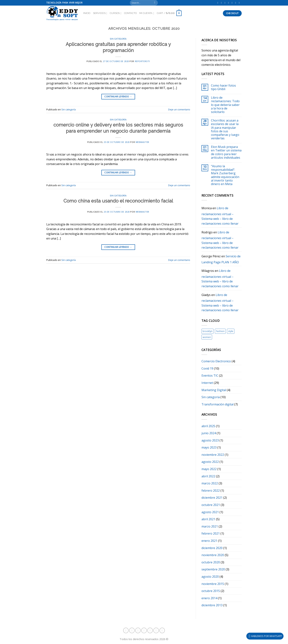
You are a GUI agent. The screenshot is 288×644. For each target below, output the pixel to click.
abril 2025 (208, 426)
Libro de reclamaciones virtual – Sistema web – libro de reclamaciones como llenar (220, 216)
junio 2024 (209, 433)
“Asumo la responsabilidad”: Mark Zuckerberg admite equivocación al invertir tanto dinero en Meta (225, 175)
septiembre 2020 (213, 569)
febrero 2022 (211, 491)
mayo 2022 (209, 469)
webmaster (142, 142)
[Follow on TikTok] (226, 3)
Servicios (100, 13)
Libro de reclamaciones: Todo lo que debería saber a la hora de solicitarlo (225, 105)
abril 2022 (208, 476)
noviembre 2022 (213, 455)
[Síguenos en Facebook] (218, 3)
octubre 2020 (211, 562)
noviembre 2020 (213, 555)
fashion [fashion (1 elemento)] (220, 331)
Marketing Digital (214, 390)
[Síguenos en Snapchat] (229, 3)
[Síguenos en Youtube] (240, 3)
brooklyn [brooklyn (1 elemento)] (208, 331)
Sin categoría (118, 39)
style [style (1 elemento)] (231, 331)
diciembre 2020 (212, 548)
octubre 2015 (211, 591)
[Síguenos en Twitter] (233, 3)
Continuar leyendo (118, 97)
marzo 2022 (210, 483)
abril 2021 (208, 519)
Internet (207, 383)
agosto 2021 (210, 512)
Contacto (130, 13)
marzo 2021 (210, 526)
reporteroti (142, 61)
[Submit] (155, 3)
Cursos (116, 13)
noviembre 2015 (213, 584)
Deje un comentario (179, 109)
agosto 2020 (210, 577)
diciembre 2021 (212, 498)
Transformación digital (217, 404)
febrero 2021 (211, 533)
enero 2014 (209, 598)
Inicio (87, 13)
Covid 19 (207, 368)
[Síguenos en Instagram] (222, 3)
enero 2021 (209, 541)
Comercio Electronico (216, 361)
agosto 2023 (210, 440)
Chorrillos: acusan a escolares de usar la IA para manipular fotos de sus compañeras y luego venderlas (225, 129)
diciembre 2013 (212, 605)
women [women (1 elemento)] (207, 337)
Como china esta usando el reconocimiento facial (118, 201)
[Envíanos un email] (236, 3)
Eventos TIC (210, 376)
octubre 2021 (211, 505)
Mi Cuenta (147, 13)
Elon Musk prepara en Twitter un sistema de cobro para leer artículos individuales (226, 152)
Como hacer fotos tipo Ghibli (223, 87)
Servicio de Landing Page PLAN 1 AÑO (221, 259)
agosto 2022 (210, 462)
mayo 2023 (209, 447)
